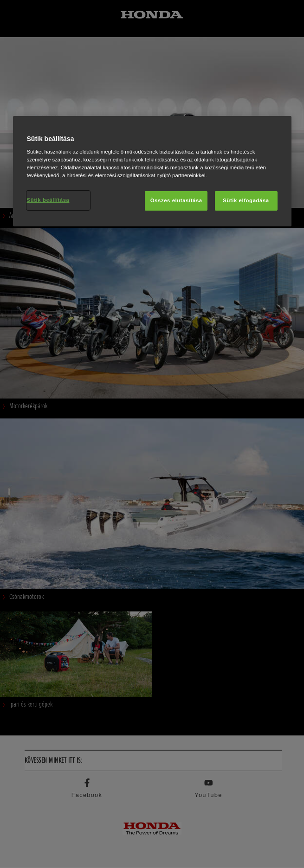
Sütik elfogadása (246, 200)
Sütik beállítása (48, 200)
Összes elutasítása (176, 200)
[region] (152, 171)
